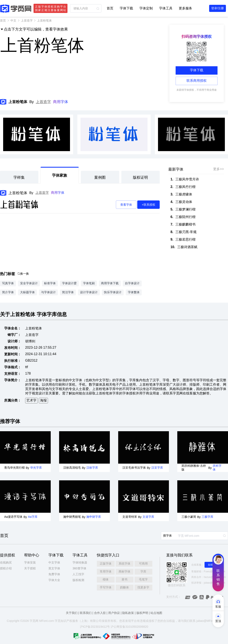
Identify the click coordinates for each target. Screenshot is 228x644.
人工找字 (78, 574)
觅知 (61, 621)
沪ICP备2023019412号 (95, 627)
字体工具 (166, 8)
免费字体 (54, 574)
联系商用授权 (197, 81)
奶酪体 (124, 587)
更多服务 (185, 8)
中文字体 (54, 562)
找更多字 (143, 587)
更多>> (218, 169)
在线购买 (6, 562)
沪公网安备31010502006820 (129, 627)
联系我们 (86, 613)
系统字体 (124, 564)
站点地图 (156, 613)
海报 (43, 400)
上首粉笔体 (18, 193)
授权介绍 (6, 568)
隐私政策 (128, 613)
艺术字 (31, 400)
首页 (110, 8)
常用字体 (106, 571)
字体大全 (54, 580)
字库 (143, 571)
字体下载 (126, 8)
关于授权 (30, 568)
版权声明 (142, 613)
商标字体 (124, 571)
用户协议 (114, 613)
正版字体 (106, 564)
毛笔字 (143, 579)
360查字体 (79, 568)
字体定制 (146, 8)
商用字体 (61, 102)
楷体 (106, 579)
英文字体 (54, 568)
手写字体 (106, 587)
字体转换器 (80, 562)
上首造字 (27, 20)
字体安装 (30, 562)
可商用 (143, 564)
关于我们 (72, 613)
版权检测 (78, 580)
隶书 (124, 579)
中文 (13, 20)
